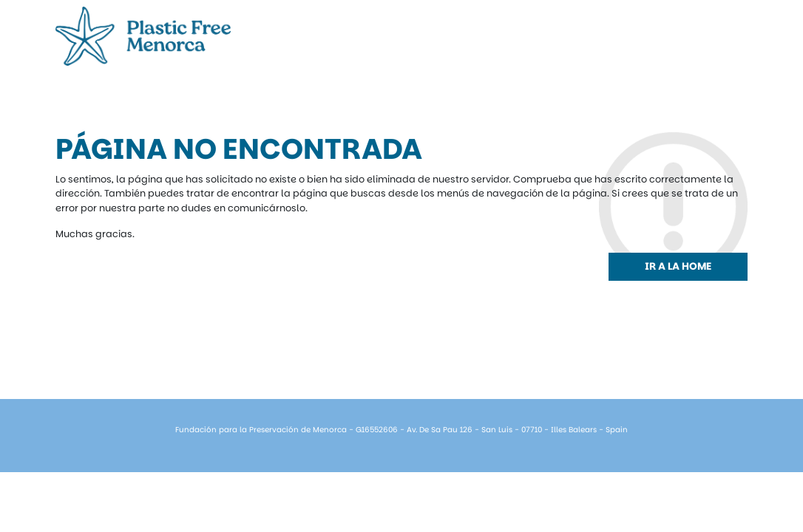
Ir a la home (678, 266)
